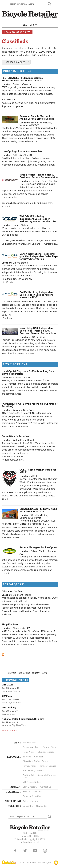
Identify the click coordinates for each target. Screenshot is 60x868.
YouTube (35, 851)
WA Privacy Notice (32, 782)
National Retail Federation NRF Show (23, 719)
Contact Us (46, 787)
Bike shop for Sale (12, 591)
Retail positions (15, 364)
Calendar (39, 757)
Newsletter (42, 806)
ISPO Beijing (9, 708)
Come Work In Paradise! (16, 436)
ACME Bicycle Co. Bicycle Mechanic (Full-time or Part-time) (30, 405)
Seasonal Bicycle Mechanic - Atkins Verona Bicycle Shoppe (37, 118)
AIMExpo (7, 696)
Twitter (25, 851)
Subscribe (28, 806)
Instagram (45, 851)
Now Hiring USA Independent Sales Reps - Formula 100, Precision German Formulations (38, 331)
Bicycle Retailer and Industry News (27, 673)
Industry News (30, 743)
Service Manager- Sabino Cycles (38, 547)
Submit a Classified (32, 796)
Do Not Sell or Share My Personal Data (39, 776)
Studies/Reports (46, 752)
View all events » (10, 731)
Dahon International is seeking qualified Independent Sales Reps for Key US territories (39, 256)
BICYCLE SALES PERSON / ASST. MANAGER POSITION (38, 510)
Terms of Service (48, 766)
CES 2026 (8, 685)
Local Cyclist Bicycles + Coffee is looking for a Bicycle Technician (28, 373)
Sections (30, 25)
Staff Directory (30, 787)
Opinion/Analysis (31, 747)
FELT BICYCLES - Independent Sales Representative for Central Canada (22, 79)
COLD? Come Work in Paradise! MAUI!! (38, 471)
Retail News (29, 752)
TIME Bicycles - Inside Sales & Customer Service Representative (39, 176)
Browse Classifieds (32, 792)
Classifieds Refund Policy (35, 761)
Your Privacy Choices (33, 771)
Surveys (27, 757)
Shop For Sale (10, 624)
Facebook (15, 851)
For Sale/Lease (14, 584)
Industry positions (17, 71)
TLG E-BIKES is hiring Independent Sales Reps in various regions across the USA (38, 219)
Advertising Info (31, 801)
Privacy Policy (30, 766)
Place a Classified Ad (17, 32)
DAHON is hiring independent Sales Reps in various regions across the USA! (36, 295)
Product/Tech (49, 747)
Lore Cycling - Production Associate (22, 151)
